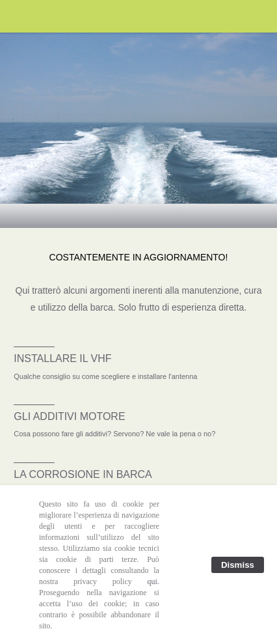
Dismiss (238, 565)
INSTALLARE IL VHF (62, 358)
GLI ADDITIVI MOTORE (69, 416)
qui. (153, 581)
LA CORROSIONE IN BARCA (83, 474)
